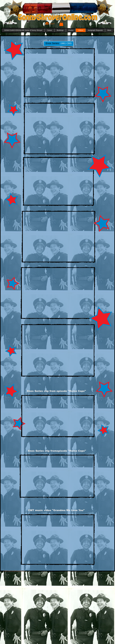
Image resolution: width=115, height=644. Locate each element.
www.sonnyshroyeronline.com (17, 571)
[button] (61, 24)
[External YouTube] (59, 73)
